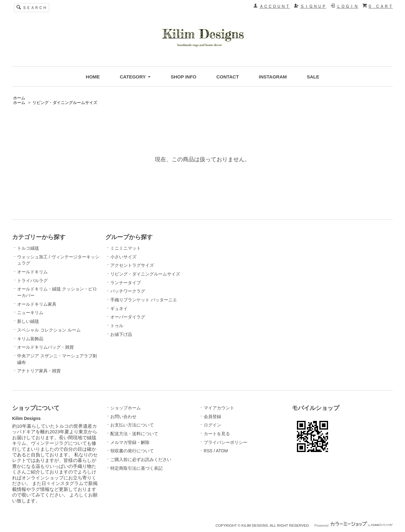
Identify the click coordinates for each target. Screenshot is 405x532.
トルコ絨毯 (28, 248)
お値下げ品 (121, 334)
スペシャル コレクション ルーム (49, 330)
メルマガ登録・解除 (130, 442)
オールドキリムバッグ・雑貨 (45, 347)
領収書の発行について (132, 451)
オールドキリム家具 (37, 304)
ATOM (222, 451)
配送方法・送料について (134, 434)
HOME (93, 77)
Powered (354, 525)
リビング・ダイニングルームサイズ (65, 103)
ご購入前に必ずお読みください (141, 459)
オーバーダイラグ (128, 317)
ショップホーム (126, 408)
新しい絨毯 (28, 321)
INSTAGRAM (273, 77)
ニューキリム (30, 313)
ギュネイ (119, 308)
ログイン (212, 425)
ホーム (19, 98)
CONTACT (227, 77)
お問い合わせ (123, 417)
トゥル (117, 326)
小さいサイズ (123, 257)
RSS (208, 451)
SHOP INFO (183, 77)
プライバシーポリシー (226, 442)
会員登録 (212, 417)
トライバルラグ (32, 280)
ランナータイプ (126, 283)
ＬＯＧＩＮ (347, 6)
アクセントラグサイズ (132, 265)
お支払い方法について (132, 425)
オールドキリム (32, 272)
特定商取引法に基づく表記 (136, 468)
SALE (313, 77)
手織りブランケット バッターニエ (144, 300)
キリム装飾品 (30, 339)
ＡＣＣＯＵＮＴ (274, 6)
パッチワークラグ (128, 291)
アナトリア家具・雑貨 (39, 371)
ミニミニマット (126, 248)
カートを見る (217, 434)
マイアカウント (219, 408)
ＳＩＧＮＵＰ (313, 6)
